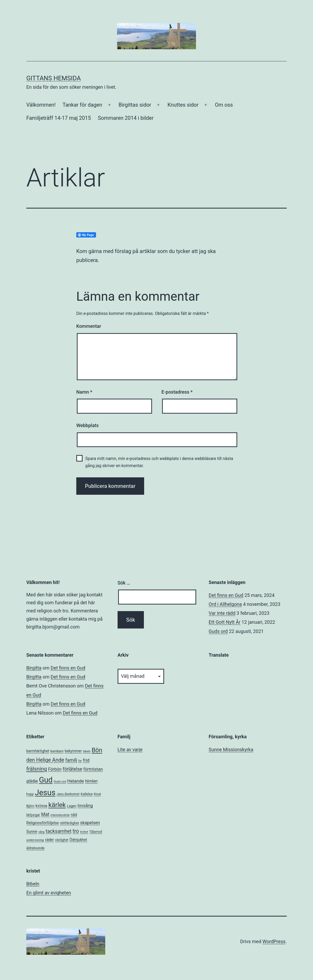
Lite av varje (130, 749)
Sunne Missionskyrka (231, 749)
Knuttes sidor (183, 105)
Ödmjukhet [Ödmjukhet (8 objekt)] (78, 840)
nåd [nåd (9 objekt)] (74, 815)
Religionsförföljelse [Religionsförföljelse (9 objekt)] (42, 823)
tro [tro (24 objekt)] (76, 831)
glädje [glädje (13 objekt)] (32, 781)
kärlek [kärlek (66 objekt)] (57, 805)
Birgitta (34, 668)
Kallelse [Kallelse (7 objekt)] (87, 794)
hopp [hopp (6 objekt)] (30, 794)
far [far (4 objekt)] (80, 761)
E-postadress (177, 392)
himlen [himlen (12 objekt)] (91, 781)
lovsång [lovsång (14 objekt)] (85, 806)
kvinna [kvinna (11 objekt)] (41, 806)
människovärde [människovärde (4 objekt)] (60, 815)
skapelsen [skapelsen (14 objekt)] (90, 823)
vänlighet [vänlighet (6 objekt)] (62, 840)
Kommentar (89, 326)
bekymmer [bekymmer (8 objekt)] (73, 751)
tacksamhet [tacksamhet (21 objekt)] (59, 831)
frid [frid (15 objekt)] (86, 760)
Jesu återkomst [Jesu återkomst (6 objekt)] (68, 794)
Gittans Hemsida (54, 78)
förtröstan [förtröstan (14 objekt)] (93, 769)
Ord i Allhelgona (225, 604)
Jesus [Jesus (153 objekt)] (45, 793)
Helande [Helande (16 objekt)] (76, 781)
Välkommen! (41, 105)
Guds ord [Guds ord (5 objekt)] (60, 781)
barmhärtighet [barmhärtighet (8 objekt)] (38, 751)
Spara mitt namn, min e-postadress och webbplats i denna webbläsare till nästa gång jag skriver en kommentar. (159, 462)
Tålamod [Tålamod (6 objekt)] (96, 832)
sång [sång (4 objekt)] (41, 832)
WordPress (274, 941)
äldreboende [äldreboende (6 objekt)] (35, 848)
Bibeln (33, 884)
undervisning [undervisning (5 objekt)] (35, 840)
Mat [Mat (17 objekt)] (45, 814)
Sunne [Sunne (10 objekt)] (32, 831)
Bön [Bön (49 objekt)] (97, 750)
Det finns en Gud (226, 595)
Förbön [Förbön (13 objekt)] (55, 769)
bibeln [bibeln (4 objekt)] (87, 751)
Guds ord (218, 631)
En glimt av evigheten (49, 893)
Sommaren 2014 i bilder (126, 118)
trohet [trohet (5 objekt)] (84, 832)
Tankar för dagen (82, 105)
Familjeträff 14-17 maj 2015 (59, 118)
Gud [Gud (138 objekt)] (46, 780)
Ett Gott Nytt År (224, 622)
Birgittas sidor (135, 105)
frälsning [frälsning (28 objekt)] (37, 769)
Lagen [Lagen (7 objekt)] (72, 806)
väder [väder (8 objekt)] (49, 840)
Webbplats (87, 425)
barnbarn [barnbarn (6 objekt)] (57, 751)
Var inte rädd (222, 613)
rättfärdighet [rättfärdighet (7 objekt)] (70, 823)
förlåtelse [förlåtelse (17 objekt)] (72, 769)
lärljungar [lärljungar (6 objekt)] (33, 815)
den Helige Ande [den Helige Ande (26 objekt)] (45, 760)
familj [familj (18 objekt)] (71, 760)
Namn (84, 392)
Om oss (224, 105)
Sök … (124, 583)
